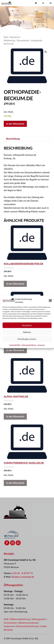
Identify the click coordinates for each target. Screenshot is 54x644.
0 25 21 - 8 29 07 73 (22, 573)
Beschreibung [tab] (13, 139)
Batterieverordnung (29, 623)
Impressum (41, 345)
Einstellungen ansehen (27, 339)
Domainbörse (23, 40)
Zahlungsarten (39, 619)
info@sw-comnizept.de (23, 577)
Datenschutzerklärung (29, 345)
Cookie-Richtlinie (15, 345)
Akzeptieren (27, 325)
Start (6, 37)
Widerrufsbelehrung (20, 619)
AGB (6, 619)
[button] (50, 301)
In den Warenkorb (15, 124)
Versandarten (11, 623)
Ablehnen (27, 332)
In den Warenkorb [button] (15, 284)
